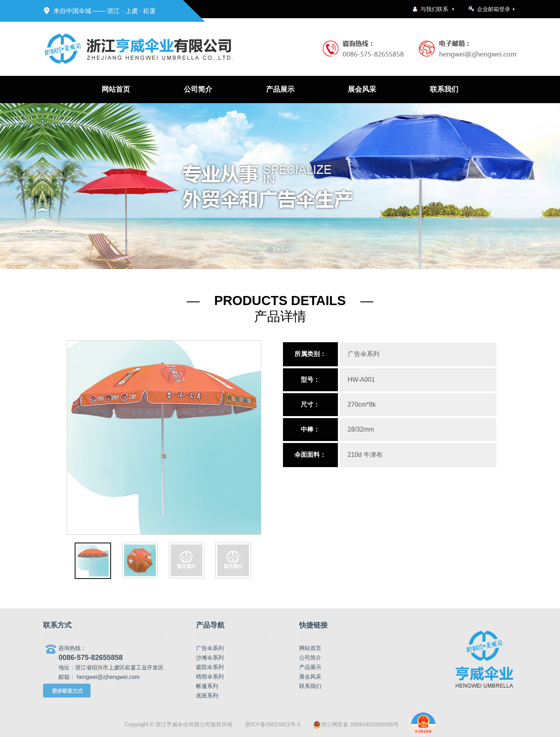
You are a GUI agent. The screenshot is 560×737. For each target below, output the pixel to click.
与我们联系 (435, 9)
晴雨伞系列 (210, 677)
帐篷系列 (207, 686)
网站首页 (116, 89)
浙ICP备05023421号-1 (273, 724)
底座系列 (207, 696)
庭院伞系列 (210, 667)
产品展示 (280, 89)
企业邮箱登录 (494, 9)
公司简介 (198, 89)
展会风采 (362, 89)
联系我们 (444, 89)
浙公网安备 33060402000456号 (356, 725)
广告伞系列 (210, 648)
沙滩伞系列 (210, 658)
